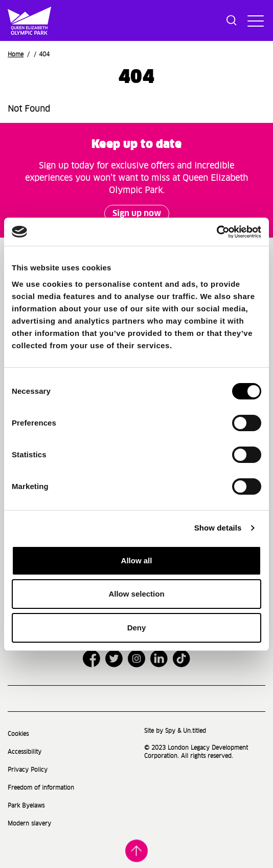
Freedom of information (41, 788)
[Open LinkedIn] (159, 659)
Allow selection (136, 594)
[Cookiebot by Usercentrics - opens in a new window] (217, 232)
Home (16, 55)
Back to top (136, 852)
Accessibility (25, 752)
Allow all (137, 560)
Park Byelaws (26, 806)
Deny (137, 628)
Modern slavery (29, 824)
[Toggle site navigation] (254, 20)
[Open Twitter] (114, 659)
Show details (218, 528)
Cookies (18, 734)
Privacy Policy (28, 770)
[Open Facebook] (92, 659)
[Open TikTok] (181, 659)
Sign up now (137, 214)
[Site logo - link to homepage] (13, 20)
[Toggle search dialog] (232, 20)
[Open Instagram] (136, 659)
